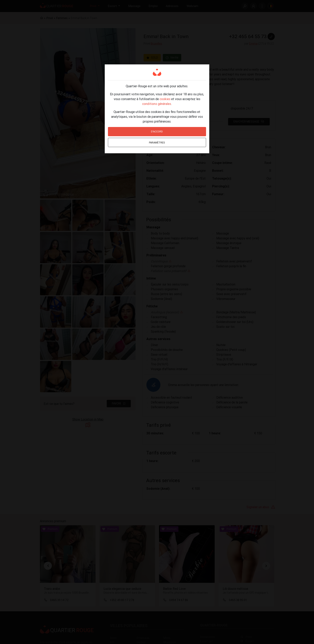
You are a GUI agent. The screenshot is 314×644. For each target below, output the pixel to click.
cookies (165, 99)
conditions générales (157, 104)
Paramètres (157, 143)
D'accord (157, 132)
